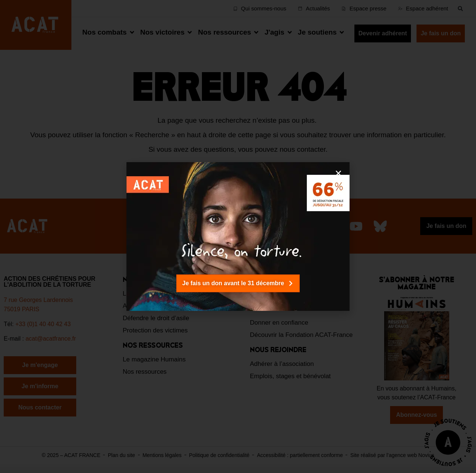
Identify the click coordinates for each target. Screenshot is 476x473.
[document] (238, 236)
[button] (338, 173)
